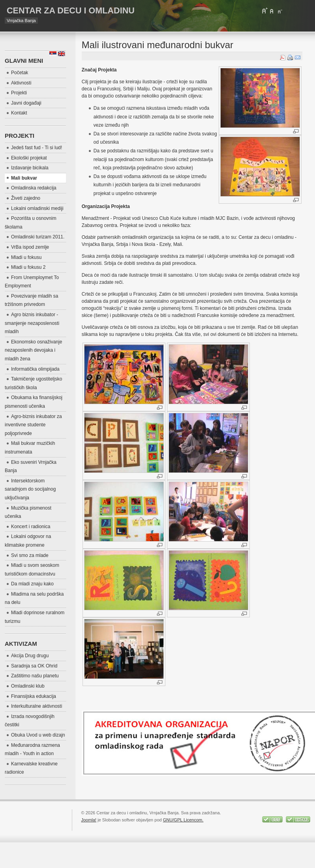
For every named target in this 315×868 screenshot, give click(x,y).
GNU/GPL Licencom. (183, 820)
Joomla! (89, 820)
